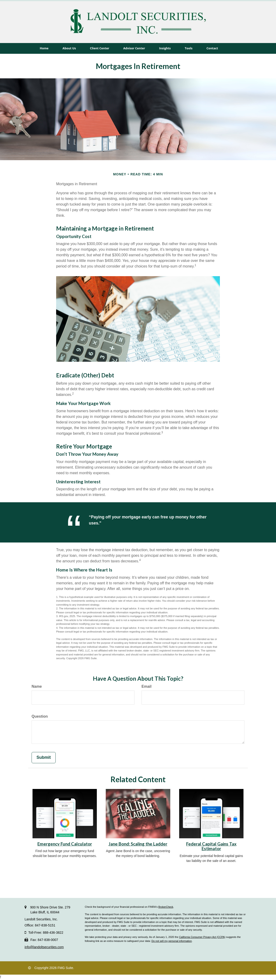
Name (37, 686)
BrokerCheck (166, 907)
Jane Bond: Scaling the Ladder (138, 844)
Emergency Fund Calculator (65, 844)
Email (147, 686)
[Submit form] (44, 758)
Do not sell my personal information (171, 941)
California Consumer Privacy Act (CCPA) (202, 937)
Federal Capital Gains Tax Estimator (211, 846)
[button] (69, 48)
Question (40, 716)
